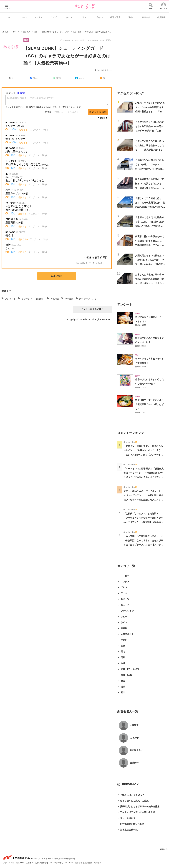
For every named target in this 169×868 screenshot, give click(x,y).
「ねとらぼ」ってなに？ (131, 795)
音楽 (123, 692)
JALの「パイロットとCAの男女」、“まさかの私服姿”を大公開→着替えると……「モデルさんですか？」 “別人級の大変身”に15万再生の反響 (150, 111)
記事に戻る (57, 276)
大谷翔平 (134, 725)
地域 (84, 17)
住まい (100, 17)
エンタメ (38, 17)
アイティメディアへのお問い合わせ (136, 812)
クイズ (54, 17)
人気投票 (55, 299)
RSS (71, 863)
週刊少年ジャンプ (88, 299)
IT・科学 (125, 576)
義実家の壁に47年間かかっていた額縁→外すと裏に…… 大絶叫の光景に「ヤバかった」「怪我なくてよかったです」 (150, 245)
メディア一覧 (9, 863)
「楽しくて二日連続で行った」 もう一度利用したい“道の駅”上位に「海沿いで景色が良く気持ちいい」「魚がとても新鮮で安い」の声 (150, 207)
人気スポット (127, 634)
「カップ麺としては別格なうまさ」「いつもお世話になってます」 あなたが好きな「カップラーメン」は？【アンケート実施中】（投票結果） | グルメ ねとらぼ (143, 545)
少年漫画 (69, 299)
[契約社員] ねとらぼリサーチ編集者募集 (138, 807)
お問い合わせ (41, 863)
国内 (123, 652)
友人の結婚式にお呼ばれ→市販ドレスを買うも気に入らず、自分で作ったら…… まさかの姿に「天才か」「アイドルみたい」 (150, 188)
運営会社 (79, 863)
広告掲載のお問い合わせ (131, 824)
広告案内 (30, 863)
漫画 (26, 40)
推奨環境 (98, 863)
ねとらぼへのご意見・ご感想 (133, 801)
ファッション (127, 611)
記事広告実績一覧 (127, 830)
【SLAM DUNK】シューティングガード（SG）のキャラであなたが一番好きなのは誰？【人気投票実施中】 (67, 56)
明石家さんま (136, 750)
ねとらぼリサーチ (104, 70)
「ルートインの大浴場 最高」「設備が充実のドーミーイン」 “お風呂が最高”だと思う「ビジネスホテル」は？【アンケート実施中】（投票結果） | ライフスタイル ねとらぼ (144, 477)
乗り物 (124, 628)
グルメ (69, 17)
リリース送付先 (126, 818)
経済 (123, 687)
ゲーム (124, 593)
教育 (123, 681)
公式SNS (20, 863)
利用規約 (164, 849)
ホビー (124, 617)
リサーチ (146, 17)
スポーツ (125, 599)
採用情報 (88, 863)
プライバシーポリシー (58, 863)
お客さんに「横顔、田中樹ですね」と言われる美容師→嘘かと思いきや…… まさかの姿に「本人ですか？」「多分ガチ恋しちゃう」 (150, 283)
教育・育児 (115, 17)
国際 (123, 657)
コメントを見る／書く (92, 309)
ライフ (124, 622)
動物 (131, 17)
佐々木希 (134, 738)
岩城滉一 (134, 763)
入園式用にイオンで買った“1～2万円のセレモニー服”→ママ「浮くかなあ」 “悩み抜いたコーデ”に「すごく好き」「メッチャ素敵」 (150, 264)
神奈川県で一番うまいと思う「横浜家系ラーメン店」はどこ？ (149, 404)
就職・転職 (126, 675)
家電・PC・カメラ (130, 669)
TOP (8, 17)
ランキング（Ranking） (33, 299)
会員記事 (161, 17)
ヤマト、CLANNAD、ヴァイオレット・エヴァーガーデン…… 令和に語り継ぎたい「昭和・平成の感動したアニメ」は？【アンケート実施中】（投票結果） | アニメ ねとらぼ (143, 500)
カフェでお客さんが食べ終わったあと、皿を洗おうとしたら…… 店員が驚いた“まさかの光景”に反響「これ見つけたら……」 (150, 150)
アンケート (10, 299)
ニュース (23, 17)
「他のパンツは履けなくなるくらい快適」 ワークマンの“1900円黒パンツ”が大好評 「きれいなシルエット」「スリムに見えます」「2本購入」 (151, 169)
